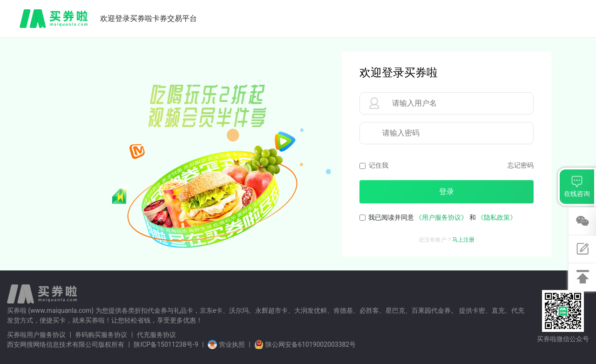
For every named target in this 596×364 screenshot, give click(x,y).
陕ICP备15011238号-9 (166, 344)
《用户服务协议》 (441, 217)
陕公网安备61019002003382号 (305, 344)
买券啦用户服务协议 (36, 335)
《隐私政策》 (497, 217)
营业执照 (227, 344)
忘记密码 (521, 165)
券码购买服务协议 (101, 335)
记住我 (379, 165)
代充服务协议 (156, 335)
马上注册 (463, 240)
